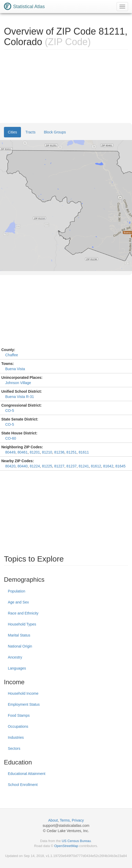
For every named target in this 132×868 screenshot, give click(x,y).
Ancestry (15, 657)
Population (16, 591)
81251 (72, 452)
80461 (23, 452)
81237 (72, 466)
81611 (84, 452)
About (53, 820)
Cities (12, 132)
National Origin (20, 646)
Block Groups (55, 132)
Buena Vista (15, 369)
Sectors (14, 748)
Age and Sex (18, 602)
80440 (23, 466)
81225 (47, 466)
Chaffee (12, 355)
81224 (35, 466)
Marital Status (19, 635)
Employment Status (24, 704)
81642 (108, 466)
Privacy (78, 820)
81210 (47, 452)
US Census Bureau (76, 841)
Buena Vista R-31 (20, 397)
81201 (35, 452)
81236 (59, 452)
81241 (84, 466)
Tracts (30, 132)
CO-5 (10, 411)
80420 (10, 466)
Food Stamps (19, 715)
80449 (10, 452)
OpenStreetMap (66, 846)
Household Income (23, 693)
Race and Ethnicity (23, 613)
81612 (96, 466)
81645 (120, 466)
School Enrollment (23, 785)
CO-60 (11, 438)
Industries (16, 737)
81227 (59, 466)
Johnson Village (18, 383)
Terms (65, 820)
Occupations (18, 726)
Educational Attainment (27, 774)
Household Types (22, 624)
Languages (17, 668)
